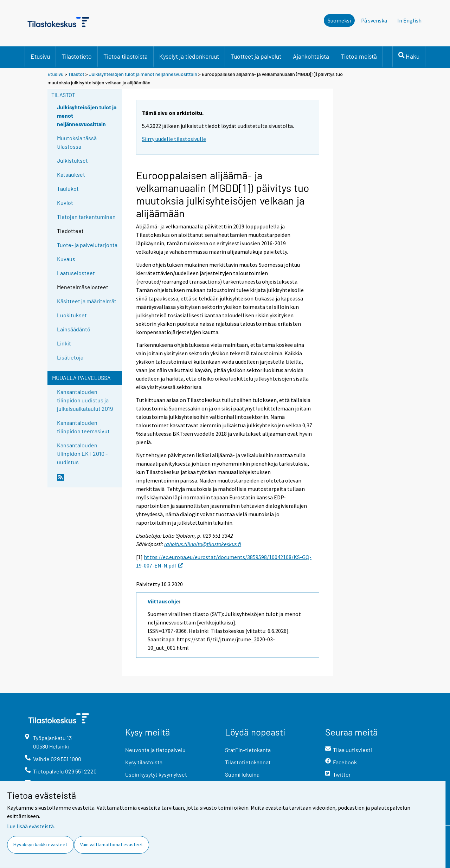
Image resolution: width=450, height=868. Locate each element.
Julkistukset (72, 160)
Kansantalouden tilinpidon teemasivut (83, 427)
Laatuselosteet (76, 273)
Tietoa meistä (359, 56)
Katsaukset (71, 174)
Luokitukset (72, 315)
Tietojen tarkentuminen (86, 217)
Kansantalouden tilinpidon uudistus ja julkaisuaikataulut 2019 (85, 400)
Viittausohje (163, 601)
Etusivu (40, 56)
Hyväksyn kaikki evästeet (40, 844)
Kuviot (65, 203)
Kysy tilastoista (144, 762)
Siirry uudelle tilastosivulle (174, 139)
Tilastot (76, 74)
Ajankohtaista (311, 56)
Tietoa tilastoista (126, 56)
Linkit (64, 343)
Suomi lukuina (242, 774)
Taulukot (68, 189)
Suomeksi (339, 20)
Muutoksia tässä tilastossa (77, 142)
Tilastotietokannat (248, 762)
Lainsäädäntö (74, 329)
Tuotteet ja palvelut (256, 56)
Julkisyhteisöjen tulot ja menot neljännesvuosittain (144, 74)
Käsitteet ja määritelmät (87, 301)
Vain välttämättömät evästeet (111, 844)
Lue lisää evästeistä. (31, 826)
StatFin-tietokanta (248, 750)
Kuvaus (66, 259)
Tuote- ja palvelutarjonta (87, 245)
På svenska (374, 20)
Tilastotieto (77, 56)
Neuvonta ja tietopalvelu (155, 750)
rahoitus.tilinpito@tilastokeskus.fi (203, 544)
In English (409, 20)
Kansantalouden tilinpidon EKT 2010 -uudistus (82, 454)
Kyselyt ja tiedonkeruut (189, 56)
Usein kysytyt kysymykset (156, 774)
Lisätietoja (70, 357)
